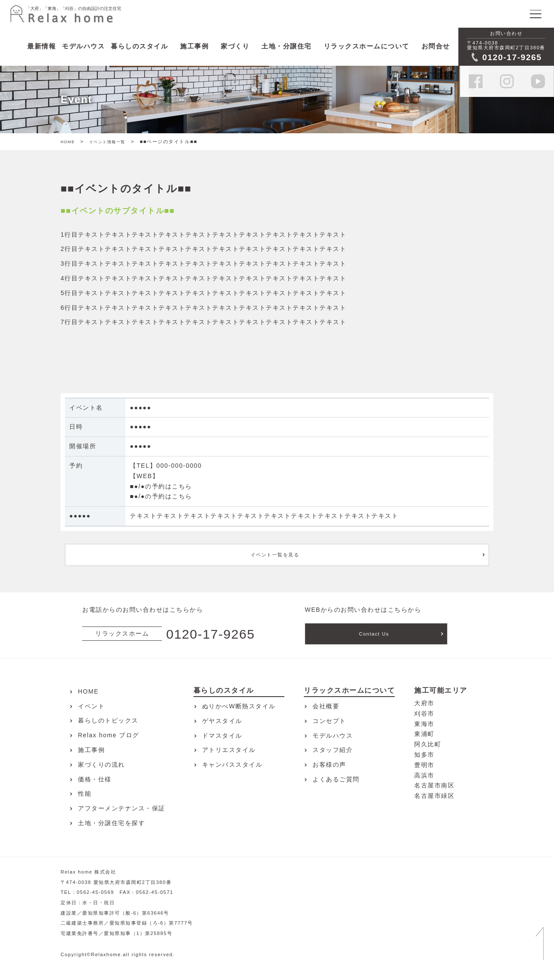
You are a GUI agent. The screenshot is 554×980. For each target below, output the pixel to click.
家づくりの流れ (101, 765)
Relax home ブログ (109, 735)
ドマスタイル (222, 736)
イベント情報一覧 (107, 142)
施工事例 (194, 46)
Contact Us (374, 634)
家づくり (235, 46)
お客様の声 (329, 765)
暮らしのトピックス (108, 720)
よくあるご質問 (336, 779)
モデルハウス (333, 736)
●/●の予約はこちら (163, 486)
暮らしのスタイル (139, 46)
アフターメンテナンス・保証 (122, 808)
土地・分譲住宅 (287, 46)
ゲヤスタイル (222, 721)
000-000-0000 (179, 466)
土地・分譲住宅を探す (111, 823)
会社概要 (326, 706)
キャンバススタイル (232, 765)
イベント (91, 706)
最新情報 (42, 46)
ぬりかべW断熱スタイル (239, 706)
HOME (68, 142)
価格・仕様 (95, 779)
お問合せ (436, 46)
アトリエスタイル (229, 750)
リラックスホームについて (367, 46)
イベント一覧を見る (275, 555)
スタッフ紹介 (333, 750)
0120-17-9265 (211, 634)
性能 (85, 794)
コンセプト (329, 721)
